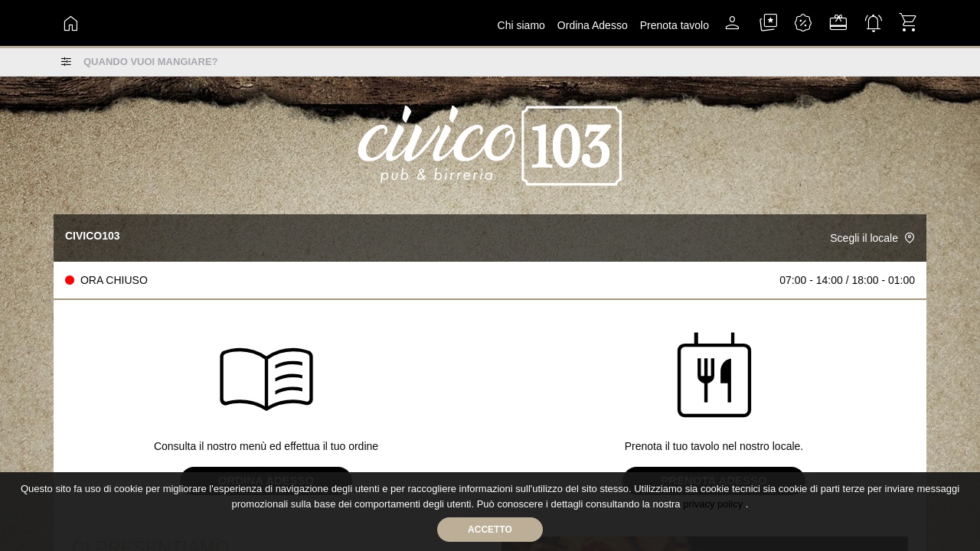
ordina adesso (593, 25)
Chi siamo (521, 25)
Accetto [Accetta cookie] (490, 530)
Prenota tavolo (675, 25)
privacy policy (714, 504)
